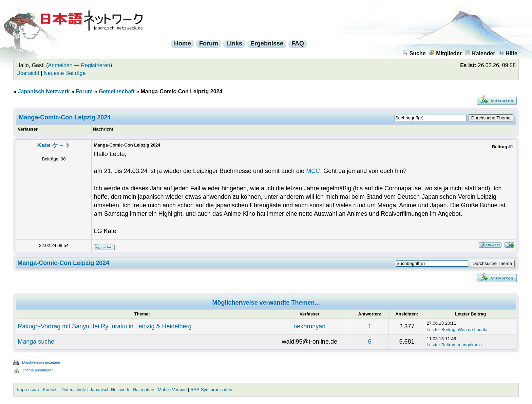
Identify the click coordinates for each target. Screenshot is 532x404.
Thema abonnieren (38, 370)
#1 (511, 147)
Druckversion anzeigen (41, 362)
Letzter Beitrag (441, 330)
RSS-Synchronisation (211, 390)
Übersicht (28, 73)
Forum (209, 43)
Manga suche (36, 342)
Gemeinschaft (117, 91)
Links (234, 43)
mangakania (470, 345)
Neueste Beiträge (65, 73)
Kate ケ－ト (54, 145)
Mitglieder (445, 53)
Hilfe (508, 53)
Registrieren (96, 65)
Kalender (480, 53)
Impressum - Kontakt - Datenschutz (52, 390)
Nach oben (144, 390)
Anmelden (60, 65)
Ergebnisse (267, 43)
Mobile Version (172, 390)
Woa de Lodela (472, 330)
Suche (414, 53)
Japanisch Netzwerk (44, 91)
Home (183, 43)
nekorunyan (309, 326)
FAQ (298, 43)
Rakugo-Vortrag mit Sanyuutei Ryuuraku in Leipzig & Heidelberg (104, 326)
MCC (313, 171)
